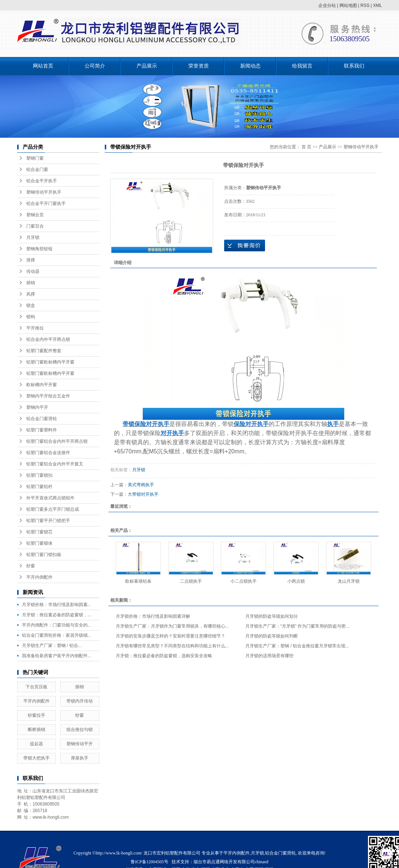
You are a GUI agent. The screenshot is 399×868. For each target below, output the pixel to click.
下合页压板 (37, 687)
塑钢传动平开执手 (44, 192)
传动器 (33, 271)
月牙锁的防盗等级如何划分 (272, 616)
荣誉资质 (199, 66)
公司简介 (95, 66)
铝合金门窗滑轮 (42, 419)
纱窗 (31, 566)
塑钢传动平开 (80, 744)
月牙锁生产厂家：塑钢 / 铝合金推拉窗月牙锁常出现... (297, 646)
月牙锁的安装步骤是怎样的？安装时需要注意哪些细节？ (170, 636)
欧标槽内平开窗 (42, 385)
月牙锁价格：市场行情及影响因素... (57, 605)
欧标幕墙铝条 (138, 581)
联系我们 (354, 66)
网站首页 (43, 66)
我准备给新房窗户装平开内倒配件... (57, 656)
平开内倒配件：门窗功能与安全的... (57, 625)
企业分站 (327, 5)
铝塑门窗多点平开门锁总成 (53, 509)
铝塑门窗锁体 (39, 543)
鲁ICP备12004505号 (149, 862)
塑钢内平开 (37, 407)
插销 (31, 283)
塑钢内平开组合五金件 (48, 396)
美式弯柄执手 (141, 485)
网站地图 (348, 5)
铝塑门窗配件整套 (44, 351)
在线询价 (245, 245)
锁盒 (31, 305)
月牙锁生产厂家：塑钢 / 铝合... (52, 646)
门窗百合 (35, 226)
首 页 (306, 147)
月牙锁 (33, 237)
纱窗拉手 (37, 715)
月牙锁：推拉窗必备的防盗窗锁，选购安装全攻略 (164, 656)
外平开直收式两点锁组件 (50, 498)
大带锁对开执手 (143, 494)
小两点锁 (296, 581)
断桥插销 (37, 730)
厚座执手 (80, 758)
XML (378, 5)
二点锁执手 (191, 581)
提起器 (37, 744)
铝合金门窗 (37, 170)
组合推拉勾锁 (80, 730)
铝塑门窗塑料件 (42, 430)
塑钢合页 (35, 215)
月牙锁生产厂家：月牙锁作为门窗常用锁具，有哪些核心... (172, 626)
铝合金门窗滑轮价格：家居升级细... (57, 635)
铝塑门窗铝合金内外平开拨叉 (55, 464)
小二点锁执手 (243, 581)
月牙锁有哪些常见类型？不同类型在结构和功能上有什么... (172, 646)
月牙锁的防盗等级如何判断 (272, 636)
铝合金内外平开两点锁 (48, 339)
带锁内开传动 (80, 701)
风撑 (31, 294)
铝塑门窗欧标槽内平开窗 (50, 362)
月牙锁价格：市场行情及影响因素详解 (153, 616)
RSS (365, 5)
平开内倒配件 (39, 577)
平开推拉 (35, 328)
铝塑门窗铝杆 (39, 487)
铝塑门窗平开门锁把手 (48, 521)
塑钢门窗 (35, 158)
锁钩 (31, 317)
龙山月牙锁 (349, 581)
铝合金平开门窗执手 (46, 203)
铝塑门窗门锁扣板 (44, 555)
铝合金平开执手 (42, 181)
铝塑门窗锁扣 (39, 475)
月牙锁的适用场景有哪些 (269, 656)
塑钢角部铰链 (39, 249)
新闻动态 (250, 66)
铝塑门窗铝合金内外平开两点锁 (57, 441)
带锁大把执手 (37, 758)
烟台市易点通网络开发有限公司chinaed (231, 862)
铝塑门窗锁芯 (39, 532)
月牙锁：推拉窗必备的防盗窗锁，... (57, 615)
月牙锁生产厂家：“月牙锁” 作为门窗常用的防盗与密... (297, 626)
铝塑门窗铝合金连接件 (48, 453)
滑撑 (31, 260)
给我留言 (302, 66)
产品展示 (147, 66)
